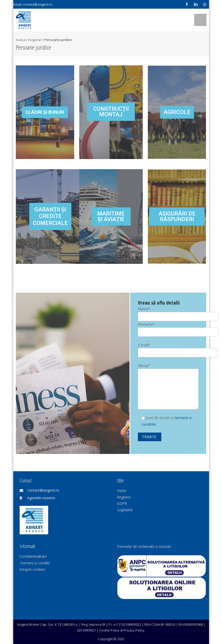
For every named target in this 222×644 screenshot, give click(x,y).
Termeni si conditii (35, 563)
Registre (124, 497)
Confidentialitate (33, 556)
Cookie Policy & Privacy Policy (122, 630)
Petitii (122, 491)
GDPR (122, 503)
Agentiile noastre (41, 498)
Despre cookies (32, 569)
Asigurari (35, 40)
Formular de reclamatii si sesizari (144, 546)
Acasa (21, 40)
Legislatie (125, 510)
